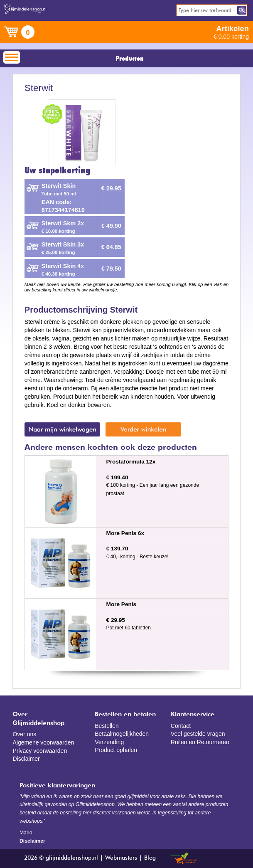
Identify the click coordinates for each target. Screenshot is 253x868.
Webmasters (121, 858)
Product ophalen (116, 750)
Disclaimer (26, 759)
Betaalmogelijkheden (122, 734)
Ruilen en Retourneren (200, 742)
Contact (181, 726)
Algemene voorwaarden (43, 742)
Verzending (109, 742)
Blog (150, 858)
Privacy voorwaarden (40, 751)
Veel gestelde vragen (198, 734)
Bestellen (107, 726)
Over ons (24, 734)
